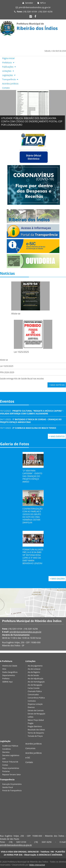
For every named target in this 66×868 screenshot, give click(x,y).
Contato (6, 88)
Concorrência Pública (36, 698)
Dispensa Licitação (35, 704)
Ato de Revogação (35, 685)
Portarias (6, 771)
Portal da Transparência (12, 791)
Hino (4, 669)
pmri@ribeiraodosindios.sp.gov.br (35, 7)
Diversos (31, 707)
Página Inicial (8, 58)
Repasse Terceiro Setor (12, 775)
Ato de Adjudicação (35, 679)
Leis (4, 759)
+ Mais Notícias (57, 385)
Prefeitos (6, 679)
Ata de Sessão (33, 675)
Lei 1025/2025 (7, 366)
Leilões (31, 717)
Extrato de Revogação (36, 714)
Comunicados (33, 695)
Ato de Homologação (36, 682)
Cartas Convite (34, 688)
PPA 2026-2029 (7, 372)
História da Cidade (10, 666)
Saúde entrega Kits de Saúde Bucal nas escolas (22, 379)
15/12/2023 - (32, 412)
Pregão (31, 723)
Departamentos (9, 675)
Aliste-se (4, 360)
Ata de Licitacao (34, 669)
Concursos (30, 748)
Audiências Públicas (10, 746)
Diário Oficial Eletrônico (34, 157)
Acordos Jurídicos (10, 84)
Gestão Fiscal (8, 787)
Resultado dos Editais (36, 730)
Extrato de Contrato (36, 711)
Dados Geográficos (10, 672)
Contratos (32, 701)
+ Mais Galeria (57, 579)
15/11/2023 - (28, 428)
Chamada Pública (35, 691)
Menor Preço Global (36, 720)
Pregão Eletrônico (35, 726)
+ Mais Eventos (57, 436)
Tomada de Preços (35, 736)
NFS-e (41, 3)
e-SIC (28, 758)
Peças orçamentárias (11, 768)
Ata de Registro (34, 672)
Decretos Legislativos (11, 755)
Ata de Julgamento (35, 666)
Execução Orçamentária (12, 784)
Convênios (6, 749)
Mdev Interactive (37, 865)
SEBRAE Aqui (7, 682)
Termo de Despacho (36, 733)
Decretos (6, 752)
